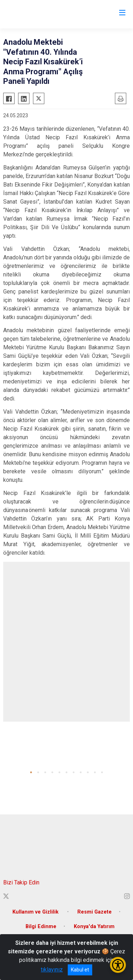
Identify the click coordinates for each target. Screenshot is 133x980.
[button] (31, 772)
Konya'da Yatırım (94, 927)
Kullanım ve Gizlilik (36, 912)
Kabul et (80, 970)
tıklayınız (52, 970)
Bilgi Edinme (41, 927)
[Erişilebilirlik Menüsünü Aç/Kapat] (118, 965)
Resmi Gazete (95, 912)
